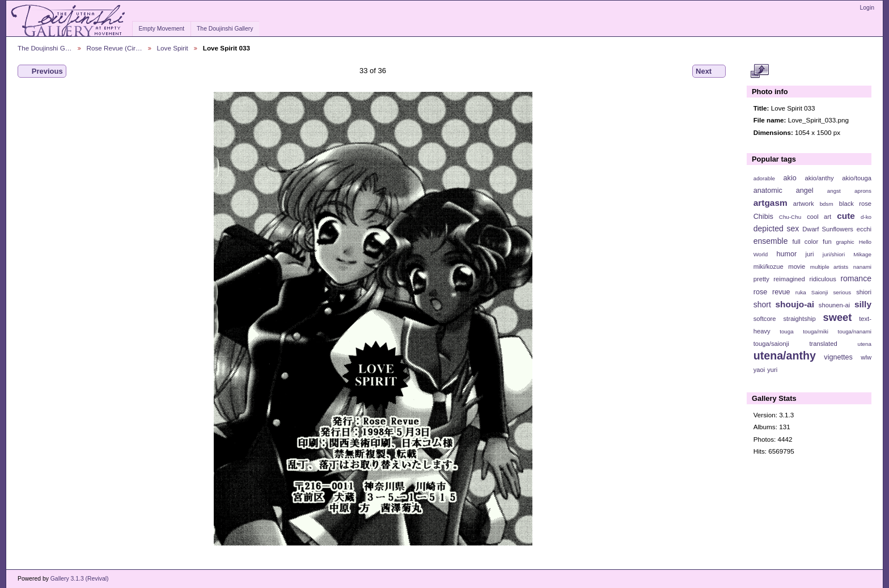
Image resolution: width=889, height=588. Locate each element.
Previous (42, 71)
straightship (799, 319)
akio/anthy (819, 178)
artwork (804, 204)
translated (823, 344)
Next (709, 71)
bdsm (827, 204)
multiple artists (829, 267)
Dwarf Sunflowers (828, 229)
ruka (801, 292)
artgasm (771, 203)
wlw (866, 357)
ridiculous (822, 279)
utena (864, 344)
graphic (845, 242)
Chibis (763, 217)
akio (790, 178)
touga (787, 331)
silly (863, 304)
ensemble (771, 241)
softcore (765, 319)
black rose (855, 204)
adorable (764, 178)
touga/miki (816, 331)
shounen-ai (835, 305)
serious (842, 292)
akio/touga (857, 178)
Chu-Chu (790, 217)
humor (786, 254)
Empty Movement (161, 29)
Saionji (820, 292)
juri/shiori (834, 254)
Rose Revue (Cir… (115, 48)
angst (834, 191)
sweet (838, 317)
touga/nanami (855, 331)
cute (846, 216)
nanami (862, 267)
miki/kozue (769, 266)
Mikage (862, 254)
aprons (863, 191)
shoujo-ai (795, 304)
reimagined (789, 279)
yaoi (759, 370)
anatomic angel (784, 191)
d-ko (866, 217)
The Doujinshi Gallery (225, 29)
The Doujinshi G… (45, 48)
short (762, 304)
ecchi (864, 229)
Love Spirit (173, 48)
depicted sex (776, 229)
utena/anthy (785, 356)
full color (805, 242)
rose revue (772, 292)
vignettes (838, 357)
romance (856, 278)
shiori (864, 292)
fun (827, 242)
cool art (819, 217)
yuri (772, 370)
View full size (759, 71)
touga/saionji (771, 344)
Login (867, 8)
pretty (761, 279)
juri (810, 254)
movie (797, 266)
